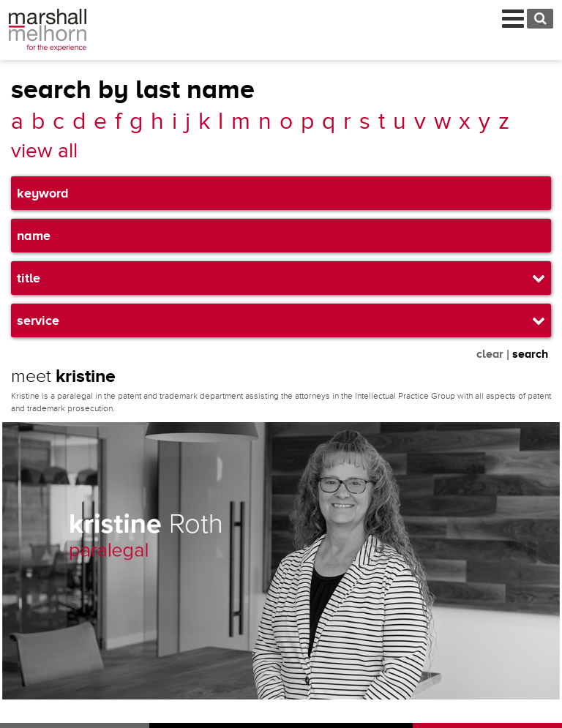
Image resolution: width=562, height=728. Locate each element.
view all (44, 151)
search (530, 354)
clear (490, 354)
